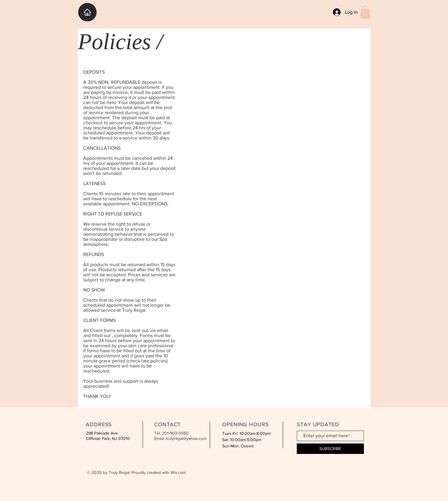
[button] (365, 12)
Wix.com (178, 472)
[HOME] (87, 12)
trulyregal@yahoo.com (186, 438)
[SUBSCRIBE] (330, 449)
